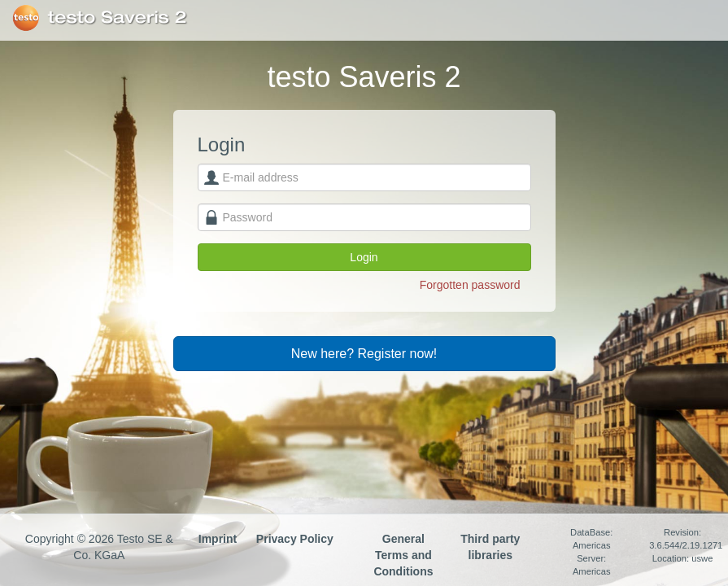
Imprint (218, 539)
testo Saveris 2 (118, 18)
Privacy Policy (295, 539)
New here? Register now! (364, 354)
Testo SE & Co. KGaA (26, 18)
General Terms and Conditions (403, 555)
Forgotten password (470, 285)
